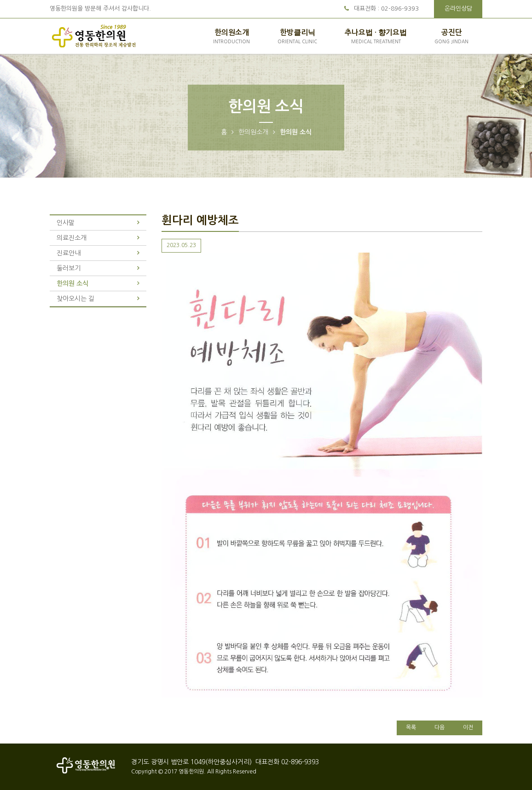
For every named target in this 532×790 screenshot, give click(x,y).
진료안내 (69, 253)
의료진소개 (72, 238)
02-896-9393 (400, 9)
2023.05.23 (181, 245)
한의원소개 (231, 37)
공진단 (451, 37)
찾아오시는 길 (75, 299)
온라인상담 (458, 9)
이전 (468, 727)
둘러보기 (69, 268)
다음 (439, 727)
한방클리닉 (297, 37)
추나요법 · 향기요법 (376, 37)
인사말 (66, 223)
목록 (411, 727)
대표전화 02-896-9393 (286, 762)
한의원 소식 (72, 283)
